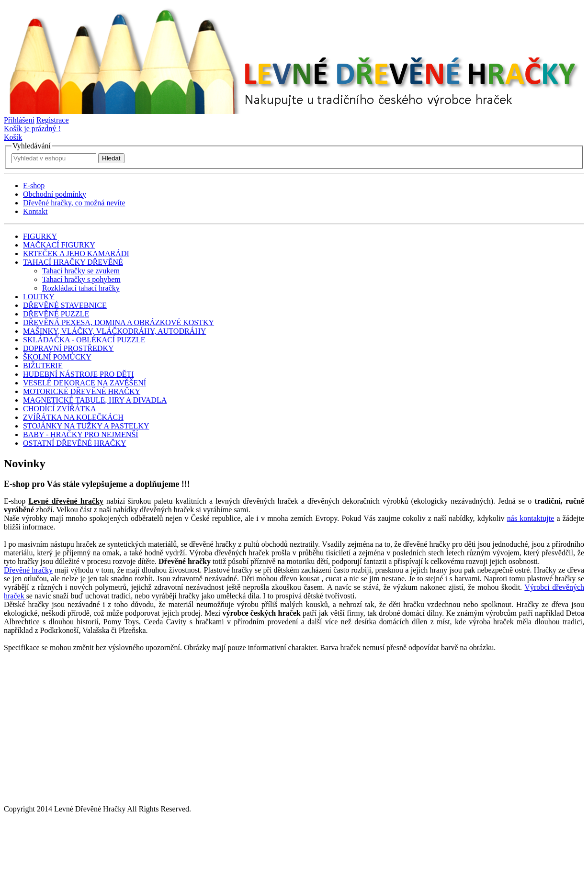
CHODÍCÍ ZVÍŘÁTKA (59, 409)
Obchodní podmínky (55, 194)
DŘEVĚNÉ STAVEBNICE (65, 305)
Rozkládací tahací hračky (81, 288)
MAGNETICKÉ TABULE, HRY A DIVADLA (95, 400)
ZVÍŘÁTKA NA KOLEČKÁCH (73, 417)
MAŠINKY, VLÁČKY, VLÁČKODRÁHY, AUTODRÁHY (114, 331)
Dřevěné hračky (28, 570)
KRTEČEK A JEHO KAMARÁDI (76, 253)
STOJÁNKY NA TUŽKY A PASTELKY (86, 426)
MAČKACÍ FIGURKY (59, 245)
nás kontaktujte (531, 518)
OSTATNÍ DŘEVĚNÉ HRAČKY (75, 443)
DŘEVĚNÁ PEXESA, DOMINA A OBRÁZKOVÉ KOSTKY (119, 322)
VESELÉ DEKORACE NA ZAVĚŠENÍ (85, 383)
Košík (13, 137)
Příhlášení (19, 120)
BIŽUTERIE (43, 366)
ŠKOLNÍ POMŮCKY (57, 357)
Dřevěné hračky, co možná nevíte (74, 203)
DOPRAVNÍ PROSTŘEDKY (68, 348)
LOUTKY (39, 297)
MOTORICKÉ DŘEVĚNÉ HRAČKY (82, 391)
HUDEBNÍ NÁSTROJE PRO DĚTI (79, 374)
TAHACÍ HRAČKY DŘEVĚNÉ (73, 262)
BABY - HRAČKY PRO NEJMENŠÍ (81, 434)
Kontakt (35, 211)
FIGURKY (40, 236)
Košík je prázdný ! (32, 129)
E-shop (34, 186)
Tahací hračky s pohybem (81, 279)
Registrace (53, 120)
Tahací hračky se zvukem (81, 271)
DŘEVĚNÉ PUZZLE (56, 314)
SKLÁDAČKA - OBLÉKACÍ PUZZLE (84, 340)
